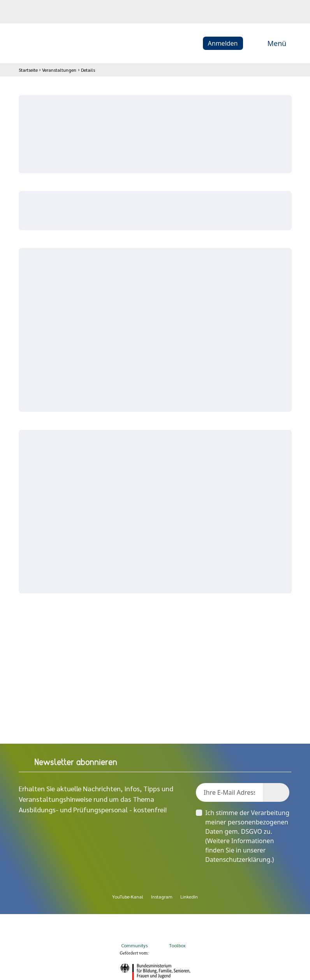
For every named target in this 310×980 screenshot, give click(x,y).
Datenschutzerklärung (238, 859)
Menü (269, 43)
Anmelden (223, 43)
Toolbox (177, 938)
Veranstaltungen (59, 70)
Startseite (28, 70)
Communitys (134, 938)
